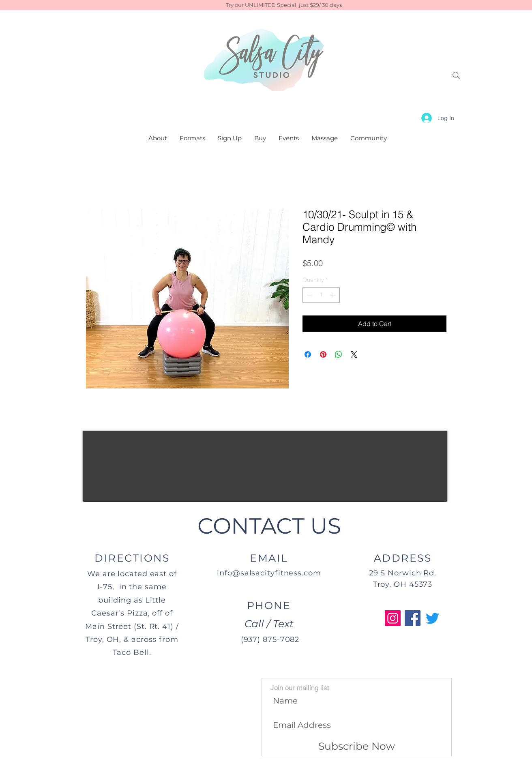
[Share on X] (354, 354)
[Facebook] (413, 618)
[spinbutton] (321, 295)
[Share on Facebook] (308, 354)
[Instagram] (393, 618)
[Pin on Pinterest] (323, 354)
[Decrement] (309, 295)
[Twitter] (432, 618)
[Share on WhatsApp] (339, 354)
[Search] (456, 75)
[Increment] (334, 295)
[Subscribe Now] (357, 747)
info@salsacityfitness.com (269, 573)
